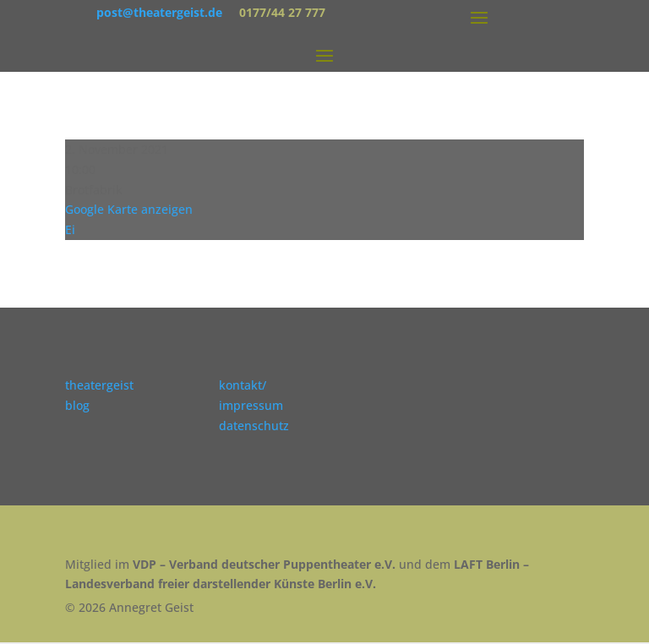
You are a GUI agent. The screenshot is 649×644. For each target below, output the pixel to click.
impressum (251, 405)
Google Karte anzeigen (129, 209)
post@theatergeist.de (159, 12)
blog (77, 405)
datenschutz (254, 426)
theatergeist (99, 385)
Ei (70, 229)
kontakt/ (243, 385)
